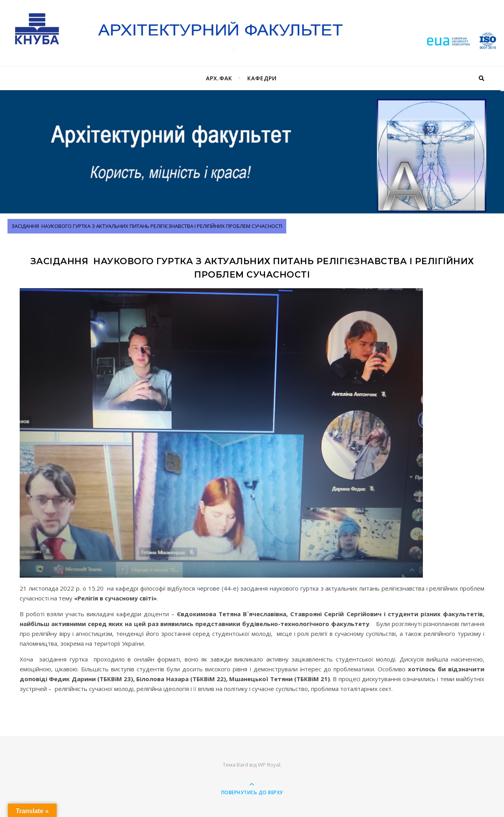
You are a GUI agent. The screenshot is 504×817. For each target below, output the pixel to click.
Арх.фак (219, 78)
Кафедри (262, 78)
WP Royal (269, 765)
